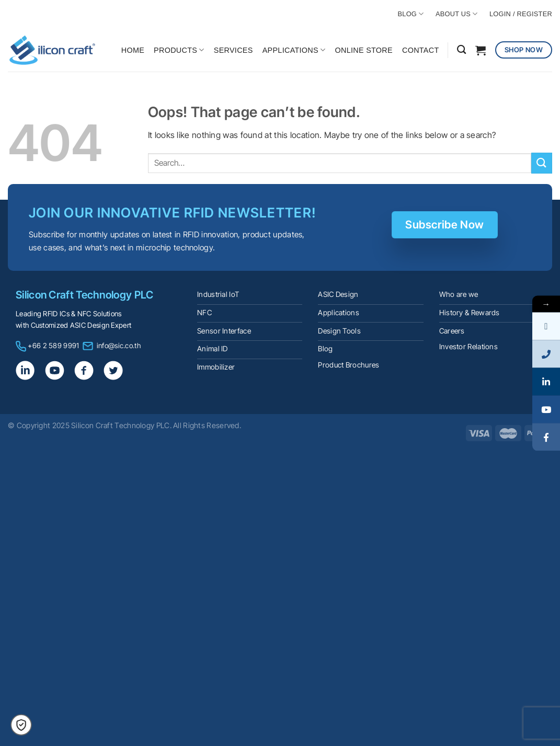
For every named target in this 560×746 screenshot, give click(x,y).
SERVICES (233, 50)
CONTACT (421, 50)
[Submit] (542, 163)
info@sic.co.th (119, 346)
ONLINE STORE (364, 50)
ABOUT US (457, 14)
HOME (133, 50)
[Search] (461, 50)
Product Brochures (348, 365)
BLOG (411, 14)
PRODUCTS (179, 50)
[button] (21, 725)
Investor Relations (468, 347)
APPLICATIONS (294, 50)
